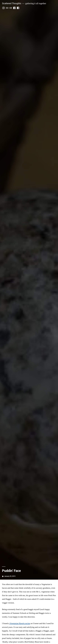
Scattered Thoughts (12, 3)
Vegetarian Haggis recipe (20, 623)
